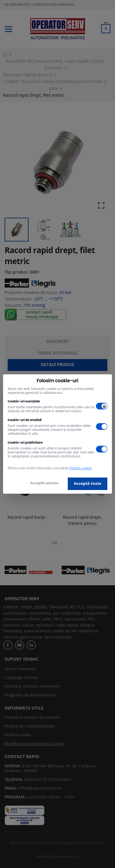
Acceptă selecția (44, 483)
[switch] (102, 406)
